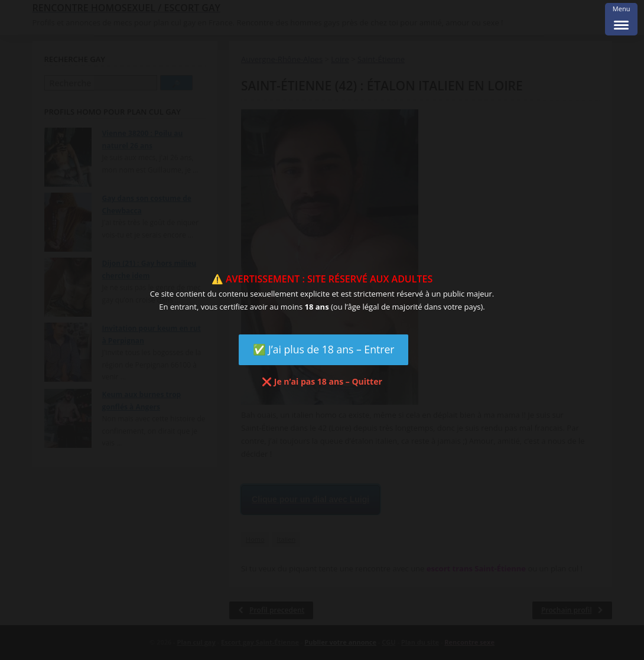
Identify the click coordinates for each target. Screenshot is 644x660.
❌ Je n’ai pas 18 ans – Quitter (322, 381)
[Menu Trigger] (621, 19)
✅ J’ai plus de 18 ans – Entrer (324, 349)
